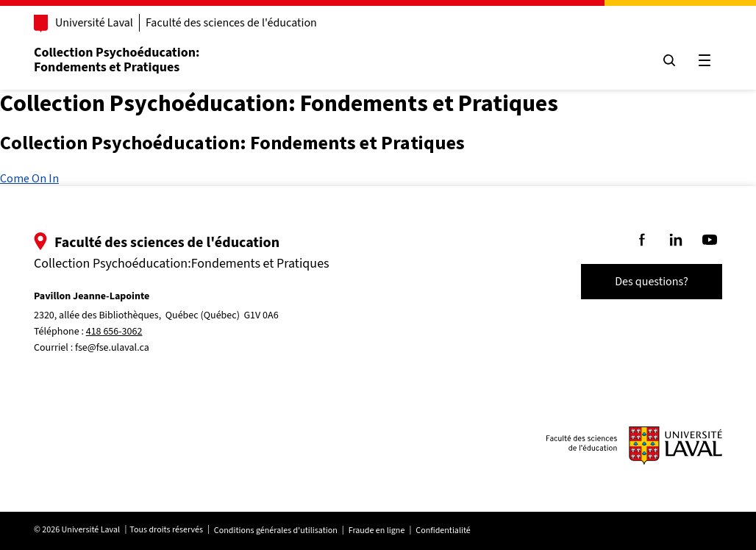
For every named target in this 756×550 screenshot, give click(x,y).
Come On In (29, 178)
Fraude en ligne (377, 531)
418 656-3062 (114, 332)
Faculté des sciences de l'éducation (231, 23)
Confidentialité (443, 531)
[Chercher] (669, 60)
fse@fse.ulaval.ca (112, 348)
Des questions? (652, 282)
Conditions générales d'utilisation (276, 531)
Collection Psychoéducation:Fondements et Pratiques (117, 60)
